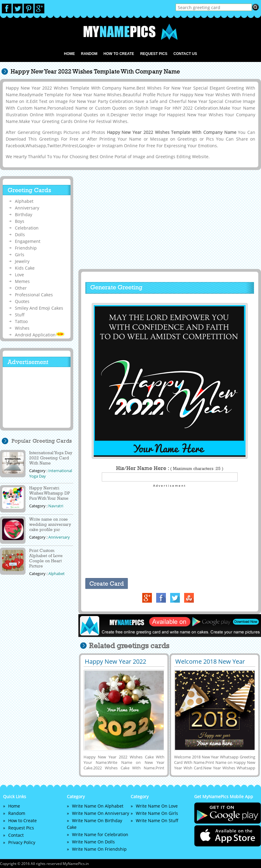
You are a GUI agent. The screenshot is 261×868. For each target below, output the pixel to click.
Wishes (22, 328)
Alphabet (24, 201)
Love (19, 275)
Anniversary (27, 208)
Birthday (24, 214)
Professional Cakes (34, 295)
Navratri (56, 506)
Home (69, 54)
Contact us (185, 54)
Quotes (22, 301)
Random (89, 54)
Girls (20, 255)
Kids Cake (25, 268)
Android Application (40, 335)
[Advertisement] (169, 220)
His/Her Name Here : (170, 468)
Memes (22, 281)
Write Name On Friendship (99, 849)
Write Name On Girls (157, 813)
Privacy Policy (22, 842)
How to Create (119, 54)
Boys (20, 221)
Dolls (20, 235)
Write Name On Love (157, 806)
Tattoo (21, 321)
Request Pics (154, 54)
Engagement (28, 241)
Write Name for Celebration (100, 834)
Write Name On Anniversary (101, 813)
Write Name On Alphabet (98, 806)
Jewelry (22, 261)
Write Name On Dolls (93, 842)
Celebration (27, 228)
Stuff (20, 315)
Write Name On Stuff (157, 820)
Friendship (26, 248)
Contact (16, 835)
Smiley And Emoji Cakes (39, 308)
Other (21, 288)
